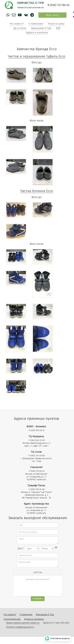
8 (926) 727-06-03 (59, 5)
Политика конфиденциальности (20, 627)
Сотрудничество (12, 619)
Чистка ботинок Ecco (37, 191)
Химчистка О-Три (30, 3)
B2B (58, 28)
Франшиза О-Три (41, 28)
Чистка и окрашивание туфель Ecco (37, 56)
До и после (20, 28)
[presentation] (56, 548)
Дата (21, 548)
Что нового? (17, 24)
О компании (36, 24)
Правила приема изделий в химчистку (23, 623)
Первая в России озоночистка (31, 8)
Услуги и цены (56, 24)
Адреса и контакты (37, 32)
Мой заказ (52, 15)
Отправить (38, 599)
